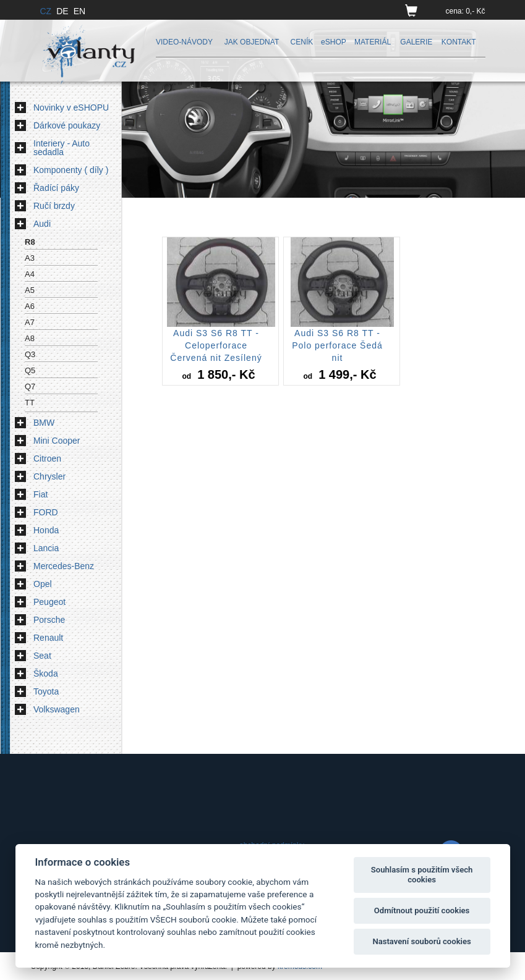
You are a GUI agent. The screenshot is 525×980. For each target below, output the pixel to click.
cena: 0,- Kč (465, 11)
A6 (30, 306)
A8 (30, 338)
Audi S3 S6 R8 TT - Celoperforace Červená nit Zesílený (216, 345)
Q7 (30, 387)
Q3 (30, 354)
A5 (30, 290)
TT (30, 403)
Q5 (30, 370)
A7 (30, 322)
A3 (30, 258)
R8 (30, 242)
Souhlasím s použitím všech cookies (422, 875)
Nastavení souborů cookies (421, 941)
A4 (30, 274)
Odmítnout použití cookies (422, 910)
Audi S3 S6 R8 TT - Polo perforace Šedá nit (337, 345)
